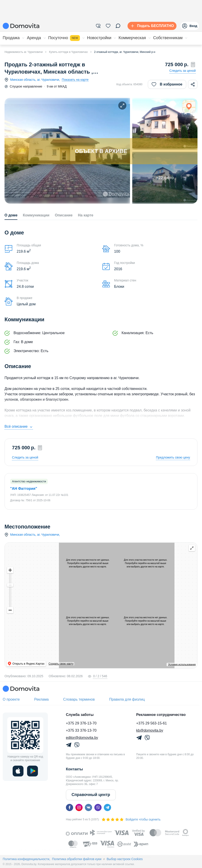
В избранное (167, 84)
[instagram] (79, 807)
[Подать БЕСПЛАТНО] (151, 26)
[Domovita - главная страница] (21, 26)
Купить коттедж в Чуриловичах (68, 52)
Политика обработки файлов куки (77, 859)
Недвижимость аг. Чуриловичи (24, 52)
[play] (33, 771)
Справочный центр (91, 795)
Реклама (41, 699)
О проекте (11, 699)
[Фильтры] (98, 26)
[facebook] (70, 807)
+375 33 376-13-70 (81, 730)
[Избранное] (108, 26)
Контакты (74, 769)
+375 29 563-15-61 (152, 723)
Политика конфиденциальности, (26, 859)
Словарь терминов (79, 699)
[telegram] (107, 807)
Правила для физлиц (127, 699)
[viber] (98, 807)
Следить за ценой (183, 71)
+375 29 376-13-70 (81, 723)
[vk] (88, 807)
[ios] (18, 771)
